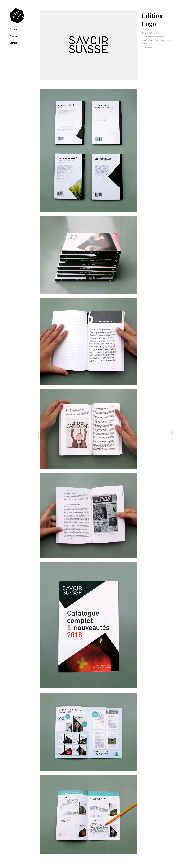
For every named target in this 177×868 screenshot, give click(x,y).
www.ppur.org (148, 47)
